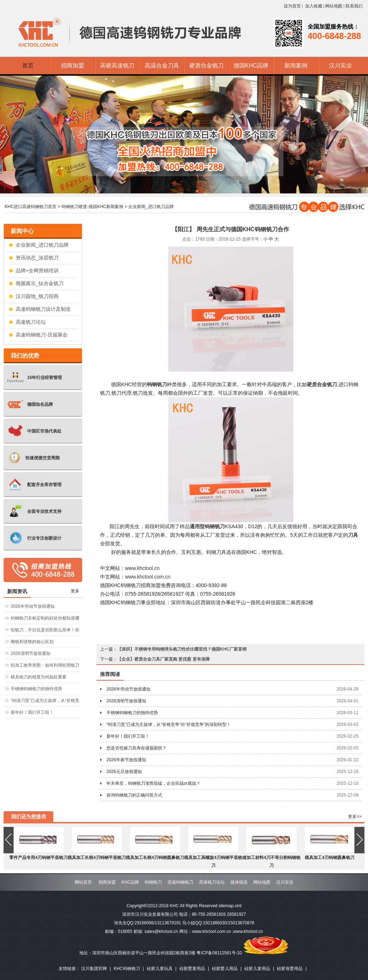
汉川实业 (285, 882)
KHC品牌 (130, 882)
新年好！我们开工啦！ (128, 736)
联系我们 (354, 6)
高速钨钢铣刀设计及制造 (43, 309)
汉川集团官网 (94, 969)
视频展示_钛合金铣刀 (40, 283)
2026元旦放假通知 (124, 772)
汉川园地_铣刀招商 (37, 296)
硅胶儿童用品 (257, 969)
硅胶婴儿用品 (225, 969)
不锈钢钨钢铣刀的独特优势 (132, 713)
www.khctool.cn (142, 568)
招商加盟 (107, 882)
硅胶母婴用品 (290, 969)
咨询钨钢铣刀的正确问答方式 (134, 795)
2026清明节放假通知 (126, 701)
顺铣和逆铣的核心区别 (32, 642)
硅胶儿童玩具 (160, 969)
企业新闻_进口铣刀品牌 (151, 207)
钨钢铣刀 (153, 882)
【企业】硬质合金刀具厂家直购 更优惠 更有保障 (163, 659)
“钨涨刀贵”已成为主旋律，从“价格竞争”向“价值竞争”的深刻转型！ (169, 724)
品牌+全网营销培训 (37, 271)
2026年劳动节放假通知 (128, 689)
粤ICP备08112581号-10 (219, 953)
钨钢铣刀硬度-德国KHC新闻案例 (92, 207)
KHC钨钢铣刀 (127, 969)
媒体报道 (239, 882)
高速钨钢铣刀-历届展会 (42, 335)
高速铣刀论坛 (31, 322)
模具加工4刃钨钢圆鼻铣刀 (330, 858)
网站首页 (83, 882)
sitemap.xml (230, 906)
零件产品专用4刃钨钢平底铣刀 (38, 858)
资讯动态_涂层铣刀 (37, 258)
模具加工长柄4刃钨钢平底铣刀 (97, 858)
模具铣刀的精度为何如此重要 (39, 677)
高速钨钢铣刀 (180, 882)
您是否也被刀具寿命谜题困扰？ (136, 748)
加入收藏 (314, 6)
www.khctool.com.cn (148, 577)
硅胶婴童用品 (192, 969)
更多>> (355, 817)
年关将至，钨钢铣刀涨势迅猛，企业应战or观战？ (153, 783)
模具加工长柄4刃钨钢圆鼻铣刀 (155, 858)
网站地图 (334, 6)
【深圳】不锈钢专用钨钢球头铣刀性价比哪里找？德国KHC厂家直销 (182, 649)
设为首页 (292, 6)
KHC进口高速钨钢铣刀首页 (31, 207)
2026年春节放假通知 (126, 760)
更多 (75, 591)
